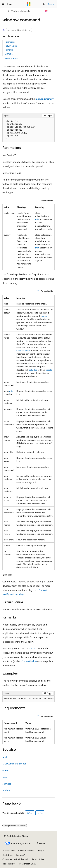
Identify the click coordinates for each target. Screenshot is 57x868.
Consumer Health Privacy (14, 859)
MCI (5, 757)
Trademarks (8, 864)
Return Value (11, 46)
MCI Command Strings (14, 763)
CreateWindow (23, 351)
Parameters (10, 42)
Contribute (7, 855)
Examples (9, 54)
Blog (40, 851)
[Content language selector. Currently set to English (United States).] (16, 836)
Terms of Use (38, 859)
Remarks (9, 50)
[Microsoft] (29, 4)
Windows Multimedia (20, 11)
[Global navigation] (3, 4)
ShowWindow (30, 661)
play (5, 777)
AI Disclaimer (9, 851)
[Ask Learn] (46, 11)
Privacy (19, 855)
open (44, 316)
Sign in (51, 4)
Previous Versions (26, 851)
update (49, 370)
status (32, 648)
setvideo (33, 370)
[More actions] (52, 11)
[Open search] (44, 4)
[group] (28, 699)
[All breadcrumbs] (5, 11)
